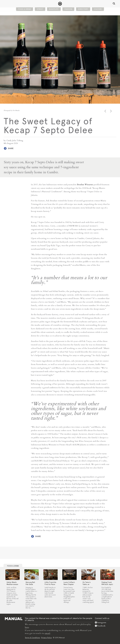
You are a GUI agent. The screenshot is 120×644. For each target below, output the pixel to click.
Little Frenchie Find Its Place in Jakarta (50, 584)
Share (11, 148)
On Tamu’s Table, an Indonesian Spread (87, 585)
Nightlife (54, 9)
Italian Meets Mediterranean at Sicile (12, 584)
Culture (98, 9)
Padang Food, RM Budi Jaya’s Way (107, 584)
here (27, 627)
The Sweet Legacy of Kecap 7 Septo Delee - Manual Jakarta (60, 4)
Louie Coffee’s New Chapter (69, 583)
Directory (83, 9)
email (48, 633)
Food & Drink (25, 9)
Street (40, 9)
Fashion (68, 9)
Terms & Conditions (32, 637)
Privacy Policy (46, 637)
